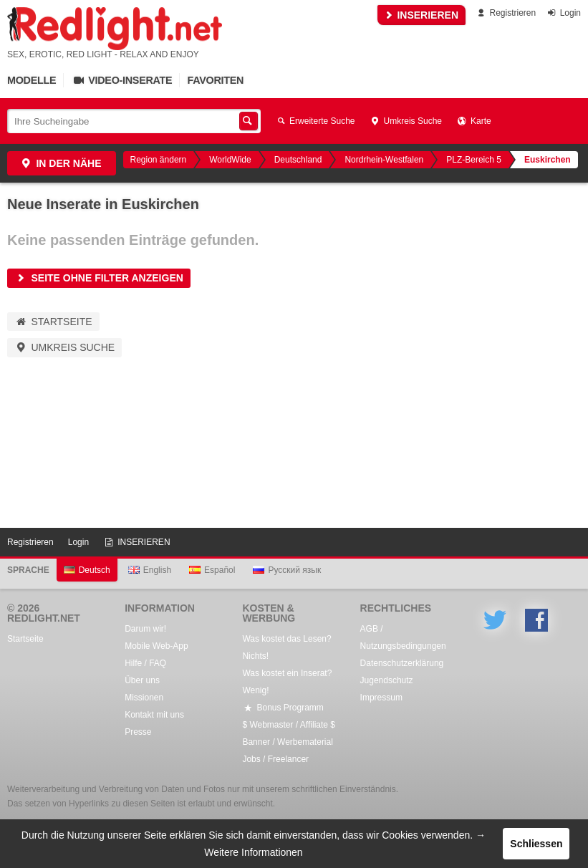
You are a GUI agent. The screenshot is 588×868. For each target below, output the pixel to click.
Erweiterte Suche (315, 121)
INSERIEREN (421, 15)
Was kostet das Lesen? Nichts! (286, 647)
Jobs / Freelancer (275, 759)
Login (563, 13)
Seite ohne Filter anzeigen (99, 278)
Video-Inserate (121, 80)
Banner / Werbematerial (288, 742)
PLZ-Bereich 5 (474, 160)
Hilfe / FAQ (145, 663)
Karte (474, 121)
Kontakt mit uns (154, 715)
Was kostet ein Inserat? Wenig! (287, 682)
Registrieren (505, 13)
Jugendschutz (387, 680)
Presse (138, 732)
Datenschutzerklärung (402, 663)
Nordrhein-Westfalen (384, 160)
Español (212, 570)
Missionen (144, 698)
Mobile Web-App (156, 646)
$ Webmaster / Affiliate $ (289, 725)
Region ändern (159, 160)
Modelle (32, 80)
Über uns (142, 680)
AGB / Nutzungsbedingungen (403, 637)
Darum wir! (145, 629)
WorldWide (230, 160)
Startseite (53, 322)
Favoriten (215, 80)
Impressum (381, 698)
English (150, 570)
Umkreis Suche (406, 121)
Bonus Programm (283, 708)
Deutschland (298, 160)
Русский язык (287, 570)
